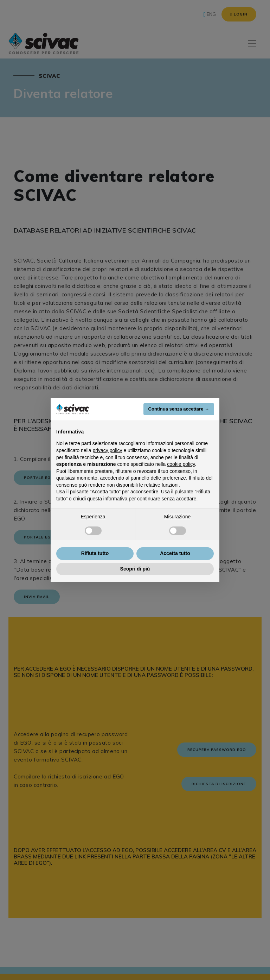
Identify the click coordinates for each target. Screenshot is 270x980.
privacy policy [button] (108, 450)
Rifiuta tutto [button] (95, 553)
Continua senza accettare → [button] (179, 409)
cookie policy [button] (181, 464)
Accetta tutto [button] (175, 553)
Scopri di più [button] (135, 569)
